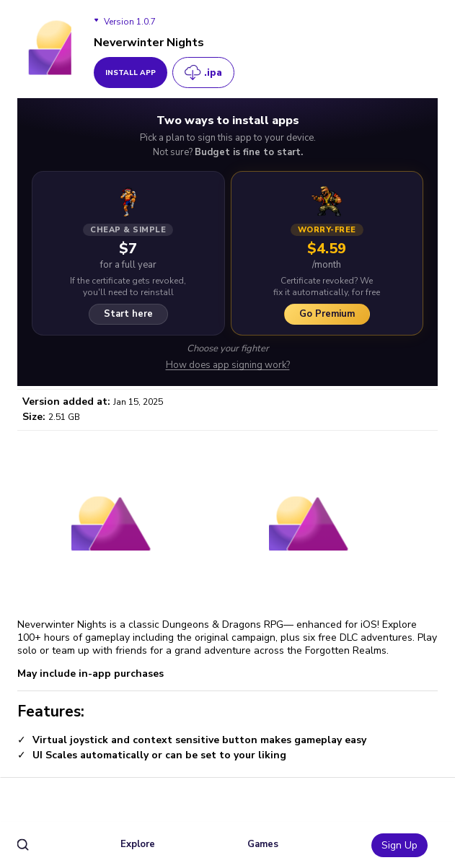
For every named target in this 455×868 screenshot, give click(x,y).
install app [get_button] (131, 73)
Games (263, 844)
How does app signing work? (228, 365)
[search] (23, 845)
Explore (138, 844)
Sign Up (399, 845)
